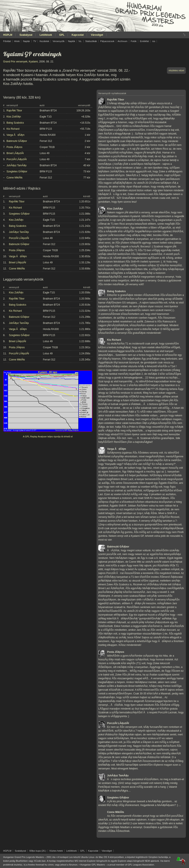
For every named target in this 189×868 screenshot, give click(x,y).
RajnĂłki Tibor (14, 111)
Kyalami (33, 62)
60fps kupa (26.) (38, 851)
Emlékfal (144, 41)
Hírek (17, 41)
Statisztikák (91, 41)
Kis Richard (13, 129)
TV (35, 41)
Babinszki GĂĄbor (17, 141)
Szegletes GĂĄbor (17, 171)
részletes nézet (176, 70)
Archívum (122, 41)
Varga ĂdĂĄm (15, 135)
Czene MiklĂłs (14, 178)
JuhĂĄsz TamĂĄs (16, 165)
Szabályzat (26, 35)
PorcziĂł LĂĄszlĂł (16, 159)
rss (154, 41)
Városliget (97, 35)
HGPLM (8, 35)
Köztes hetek (56, 851)
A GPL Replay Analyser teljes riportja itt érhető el (48, 437)
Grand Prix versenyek (15, 62)
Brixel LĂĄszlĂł (15, 153)
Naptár (26, 41)
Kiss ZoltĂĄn (14, 117)
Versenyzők (58, 41)
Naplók (71, 41)
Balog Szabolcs (15, 123)
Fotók (134, 41)
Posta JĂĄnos (14, 147)
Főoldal (7, 41)
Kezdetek (45, 41)
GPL (62, 35)
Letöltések (46, 35)
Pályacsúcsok (107, 41)
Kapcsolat (78, 35)
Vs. (80, 41)
